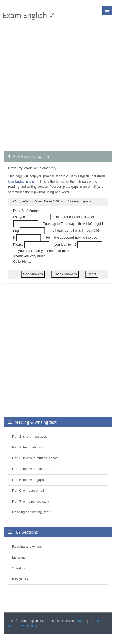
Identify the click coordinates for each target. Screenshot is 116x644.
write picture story (36, 501)
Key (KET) (20, 579)
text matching (33, 447)
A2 (35, 168)
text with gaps (33, 480)
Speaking (19, 568)
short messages (35, 436)
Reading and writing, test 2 (32, 512)
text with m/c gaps (37, 469)
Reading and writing (27, 547)
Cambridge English (22, 181)
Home (81, 621)
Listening (19, 557)
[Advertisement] (58, 88)
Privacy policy (28, 626)
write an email (33, 491)
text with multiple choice (41, 458)
